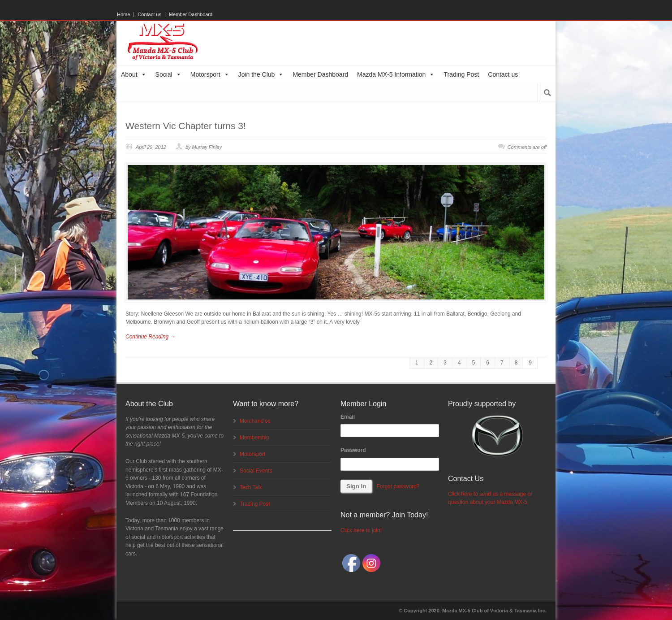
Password (353, 450)
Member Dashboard (191, 15)
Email (348, 417)
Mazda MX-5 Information (396, 74)
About (134, 74)
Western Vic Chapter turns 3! (186, 126)
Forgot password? (398, 486)
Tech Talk (251, 487)
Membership (254, 438)
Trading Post (461, 74)
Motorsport (210, 74)
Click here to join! (361, 530)
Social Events (256, 471)
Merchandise (255, 421)
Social (168, 74)
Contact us (149, 15)
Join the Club (261, 74)
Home (123, 15)
